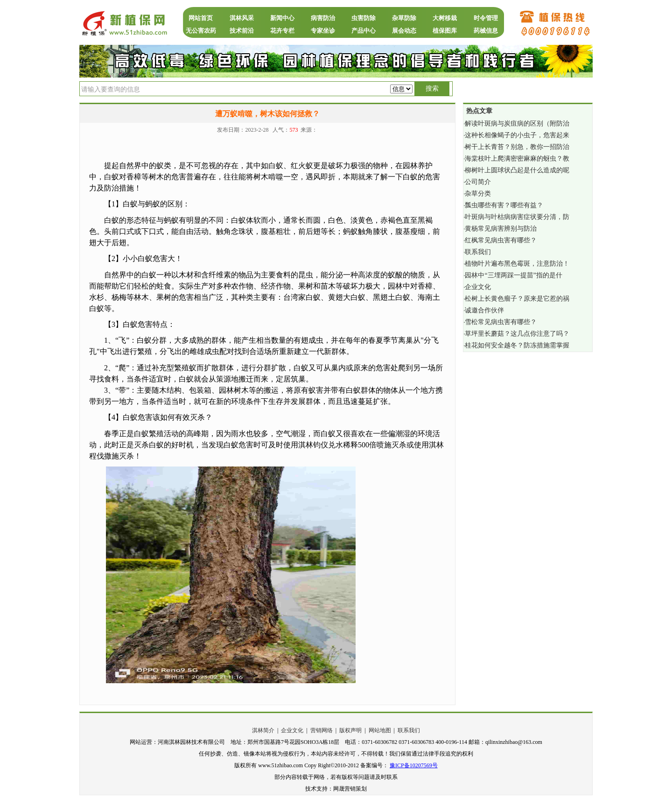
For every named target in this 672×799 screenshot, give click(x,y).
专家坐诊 (323, 31)
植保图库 (445, 31)
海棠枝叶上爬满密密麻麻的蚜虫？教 (517, 159)
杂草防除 (404, 18)
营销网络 (322, 730)
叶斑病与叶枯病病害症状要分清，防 (517, 217)
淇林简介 (263, 730)
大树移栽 (445, 18)
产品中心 (364, 31)
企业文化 (478, 287)
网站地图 (380, 730)
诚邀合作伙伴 (484, 310)
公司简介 (478, 182)
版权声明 (350, 730)
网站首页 (201, 18)
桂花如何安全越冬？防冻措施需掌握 (517, 345)
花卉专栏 (282, 31)
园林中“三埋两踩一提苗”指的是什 (513, 275)
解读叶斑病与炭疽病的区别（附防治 (517, 124)
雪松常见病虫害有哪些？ (501, 322)
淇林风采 (242, 18)
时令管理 (486, 18)
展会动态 (404, 31)
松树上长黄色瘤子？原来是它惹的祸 (517, 299)
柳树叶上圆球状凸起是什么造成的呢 (517, 170)
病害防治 (323, 18)
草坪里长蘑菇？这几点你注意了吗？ (517, 334)
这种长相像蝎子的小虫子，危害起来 (517, 135)
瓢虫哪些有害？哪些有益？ (504, 205)
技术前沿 (242, 31)
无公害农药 (201, 31)
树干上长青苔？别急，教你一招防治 (517, 147)
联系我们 (478, 252)
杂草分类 (478, 194)
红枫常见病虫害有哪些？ (501, 240)
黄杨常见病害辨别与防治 (501, 229)
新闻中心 (282, 18)
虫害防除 (364, 18)
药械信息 (486, 31)
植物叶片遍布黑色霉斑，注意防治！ (517, 264)
